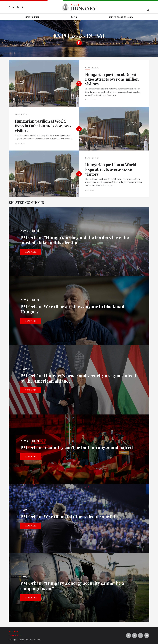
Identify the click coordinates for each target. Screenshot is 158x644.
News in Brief (32, 17)
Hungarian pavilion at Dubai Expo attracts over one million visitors (112, 79)
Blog (74, 17)
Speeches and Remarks (121, 17)
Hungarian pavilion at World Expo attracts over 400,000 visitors (111, 169)
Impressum (13, 631)
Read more (31, 252)
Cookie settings (15, 635)
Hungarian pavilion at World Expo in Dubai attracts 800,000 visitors (43, 126)
